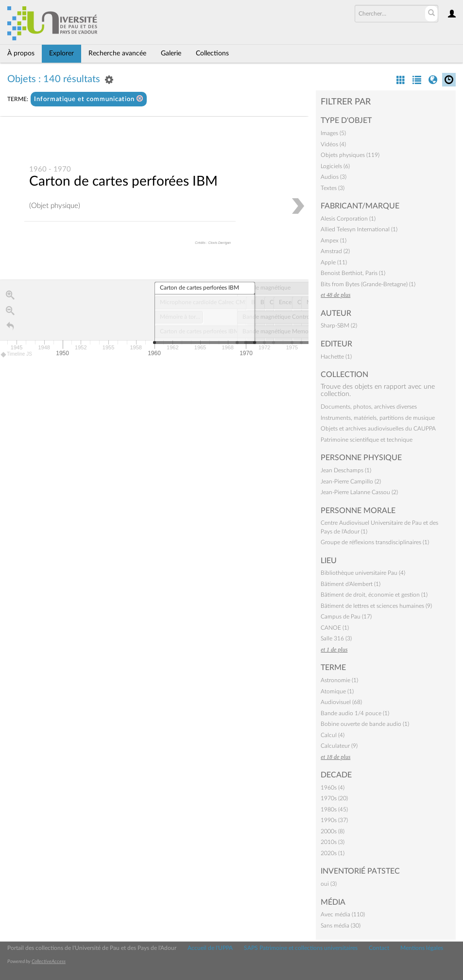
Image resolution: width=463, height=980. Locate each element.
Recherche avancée (117, 53)
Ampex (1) (334, 241)
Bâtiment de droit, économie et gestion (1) (374, 595)
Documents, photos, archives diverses (369, 407)
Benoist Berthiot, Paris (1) (353, 273)
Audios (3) (334, 177)
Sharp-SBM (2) (339, 326)
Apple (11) (334, 262)
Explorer (61, 53)
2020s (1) (333, 853)
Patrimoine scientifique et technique (367, 440)
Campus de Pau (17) (346, 617)
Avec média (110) (343, 914)
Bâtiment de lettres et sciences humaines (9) (376, 606)
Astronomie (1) (339, 680)
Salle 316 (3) (336, 638)
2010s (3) (333, 842)
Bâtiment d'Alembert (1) (351, 584)
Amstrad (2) (335, 251)
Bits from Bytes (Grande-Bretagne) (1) (368, 284)
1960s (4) (333, 788)
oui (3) (329, 884)
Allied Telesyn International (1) (359, 229)
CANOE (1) (335, 628)
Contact (379, 948)
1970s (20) (334, 798)
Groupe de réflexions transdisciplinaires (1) (375, 542)
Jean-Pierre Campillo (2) (351, 481)
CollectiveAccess (49, 962)
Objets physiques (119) (350, 155)
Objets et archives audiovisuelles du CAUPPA (378, 429)
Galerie (171, 53)
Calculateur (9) (339, 746)
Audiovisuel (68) (341, 702)
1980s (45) (334, 809)
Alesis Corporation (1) (348, 219)
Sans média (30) (341, 926)
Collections (212, 53)
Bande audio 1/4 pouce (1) (355, 713)
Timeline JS (17, 355)
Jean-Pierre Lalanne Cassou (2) (359, 492)
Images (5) (333, 133)
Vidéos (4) (333, 144)
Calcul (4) (333, 735)
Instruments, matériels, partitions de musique (378, 418)
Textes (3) (333, 188)
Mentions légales (422, 948)
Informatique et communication (89, 99)
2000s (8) (333, 831)
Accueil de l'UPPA (210, 948)
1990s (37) (334, 820)
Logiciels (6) (335, 166)
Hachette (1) (336, 357)
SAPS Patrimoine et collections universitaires (301, 948)
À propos (21, 53)
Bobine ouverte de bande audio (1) (365, 724)
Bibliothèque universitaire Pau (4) (363, 573)
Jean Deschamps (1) (346, 470)
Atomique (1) (337, 691)
